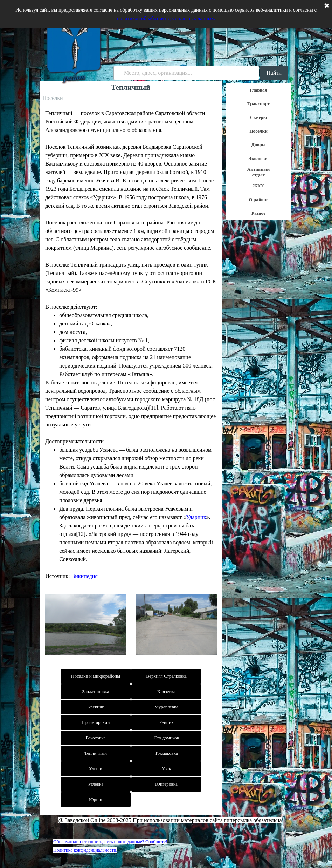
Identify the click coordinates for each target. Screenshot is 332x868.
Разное (258, 213)
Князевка (166, 691)
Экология (258, 158)
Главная (258, 90)
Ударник (196, 517)
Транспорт (258, 104)
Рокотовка (96, 738)
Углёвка (96, 784)
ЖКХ (258, 186)
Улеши (96, 769)
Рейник (166, 722)
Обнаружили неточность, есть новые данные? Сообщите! (110, 842)
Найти (274, 73)
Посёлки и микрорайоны (96, 676)
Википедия (85, 576)
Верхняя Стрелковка (166, 676)
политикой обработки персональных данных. (166, 18)
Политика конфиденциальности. (85, 850)
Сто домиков (166, 738)
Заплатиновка (95, 691)
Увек (167, 769)
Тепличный (96, 753)
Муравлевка (166, 707)
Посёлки (258, 131)
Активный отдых (259, 172)
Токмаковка (166, 753)
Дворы (259, 145)
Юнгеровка (166, 784)
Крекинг (96, 707)
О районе (258, 199)
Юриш (96, 799)
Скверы (258, 117)
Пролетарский (96, 722)
